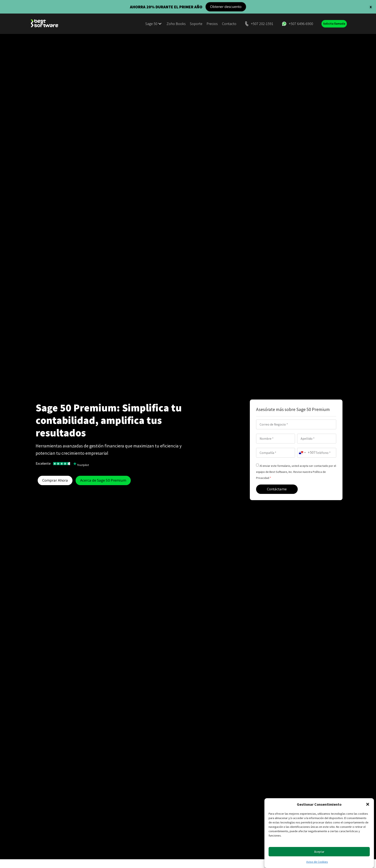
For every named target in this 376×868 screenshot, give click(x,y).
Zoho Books (173, 24)
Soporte (193, 24)
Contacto (226, 24)
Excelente (43, 463)
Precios (209, 24)
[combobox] (306, 453)
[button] (368, 804)
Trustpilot (83, 465)
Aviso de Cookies (317, 862)
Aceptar (319, 852)
